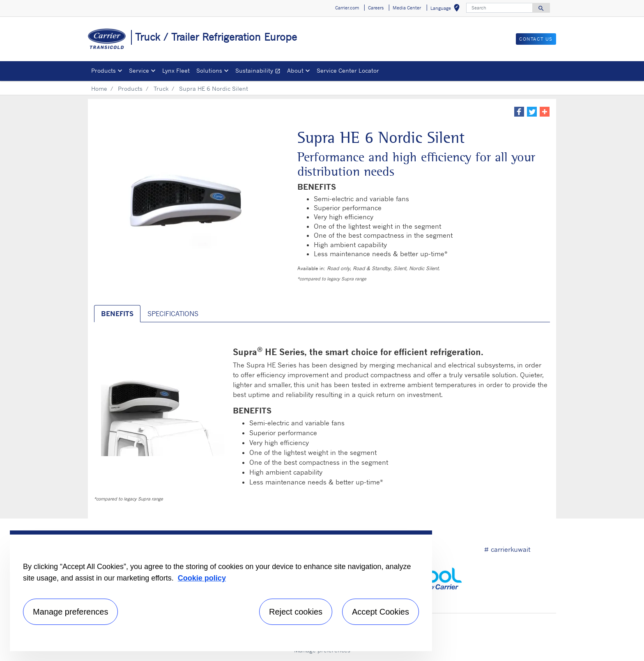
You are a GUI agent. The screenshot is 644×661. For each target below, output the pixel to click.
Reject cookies (296, 612)
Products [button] (103, 70)
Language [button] (447, 9)
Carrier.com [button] (347, 8)
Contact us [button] (536, 39)
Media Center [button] (407, 8)
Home (99, 88)
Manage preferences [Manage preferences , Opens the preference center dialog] (70, 612)
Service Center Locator (348, 70)
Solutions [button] (209, 70)
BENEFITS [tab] (117, 314)
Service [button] (139, 70)
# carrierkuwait (507, 549)
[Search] (499, 8)
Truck (161, 88)
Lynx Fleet (176, 70)
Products (130, 88)
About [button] (295, 70)
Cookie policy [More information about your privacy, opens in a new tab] (202, 578)
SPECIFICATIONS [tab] (173, 314)
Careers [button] (376, 8)
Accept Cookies (381, 612)
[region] (221, 591)
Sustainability (260, 72)
